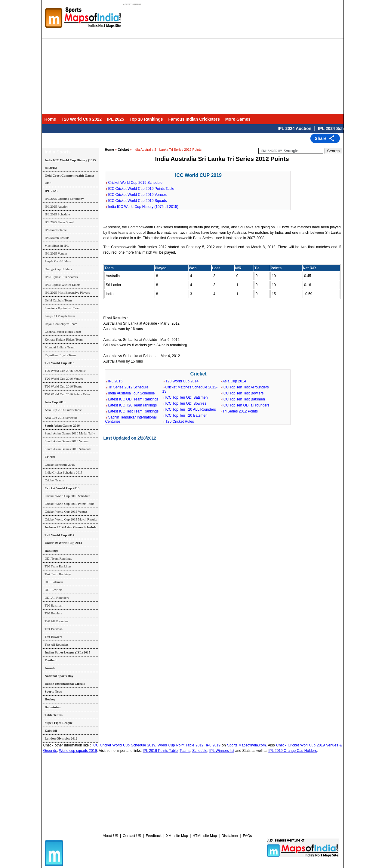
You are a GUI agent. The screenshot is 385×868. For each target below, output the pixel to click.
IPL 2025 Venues (56, 253)
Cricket (123, 150)
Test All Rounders (57, 644)
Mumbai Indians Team (60, 347)
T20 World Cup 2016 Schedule (65, 371)
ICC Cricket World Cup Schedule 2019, (124, 745)
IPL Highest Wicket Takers (63, 285)
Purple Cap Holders (58, 261)
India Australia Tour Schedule (132, 393)
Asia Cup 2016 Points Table (63, 410)
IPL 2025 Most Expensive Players (67, 292)
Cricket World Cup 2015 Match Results (71, 519)
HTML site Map (205, 836)
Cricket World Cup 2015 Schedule (68, 496)
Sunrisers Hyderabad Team (63, 308)
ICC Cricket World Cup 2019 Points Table (141, 189)
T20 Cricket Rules (180, 422)
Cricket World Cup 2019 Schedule (136, 183)
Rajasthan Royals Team (60, 355)
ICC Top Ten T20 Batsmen (186, 415)
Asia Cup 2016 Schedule (61, 418)
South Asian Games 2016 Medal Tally (70, 433)
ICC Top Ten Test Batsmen (244, 399)
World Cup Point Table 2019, (181, 745)
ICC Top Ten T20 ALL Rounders (191, 409)
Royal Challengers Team (61, 324)
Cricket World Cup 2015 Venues (66, 511)
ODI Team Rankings (59, 558)
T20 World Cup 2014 (182, 381)
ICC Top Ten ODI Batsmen (187, 397)
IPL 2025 (116, 119)
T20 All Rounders (57, 621)
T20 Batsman (54, 605)
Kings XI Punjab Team (60, 316)
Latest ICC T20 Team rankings (133, 405)
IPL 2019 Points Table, (161, 751)
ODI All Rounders (57, 598)
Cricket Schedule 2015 (60, 465)
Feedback (154, 836)
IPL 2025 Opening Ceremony (64, 199)
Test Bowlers (54, 637)
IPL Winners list (222, 751)
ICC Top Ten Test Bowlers (243, 393)
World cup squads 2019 (78, 751)
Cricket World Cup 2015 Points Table (70, 504)
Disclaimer (230, 836)
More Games (238, 119)
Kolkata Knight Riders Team (64, 339)
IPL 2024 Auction (299, 128)
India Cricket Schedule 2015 (64, 472)
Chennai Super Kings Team (63, 332)
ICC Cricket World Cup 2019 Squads (138, 201)
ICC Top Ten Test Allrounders (246, 387)
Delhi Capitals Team (58, 300)
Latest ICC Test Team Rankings (134, 411)
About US (111, 836)
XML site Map (177, 836)
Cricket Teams (54, 480)
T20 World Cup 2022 (82, 119)
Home (50, 119)
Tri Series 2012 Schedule (128, 387)
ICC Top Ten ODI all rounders (246, 405)
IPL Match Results (57, 238)
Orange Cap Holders (58, 269)
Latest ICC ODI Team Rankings (133, 399)
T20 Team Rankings (58, 566)
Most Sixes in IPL (57, 246)
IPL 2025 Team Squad (60, 222)
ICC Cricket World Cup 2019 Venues (138, 195)
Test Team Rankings (58, 574)
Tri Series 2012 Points (240, 411)
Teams (185, 751)
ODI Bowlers (54, 590)
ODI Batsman (54, 582)
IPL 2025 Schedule (57, 214)
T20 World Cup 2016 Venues (64, 378)
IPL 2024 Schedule (341, 128)
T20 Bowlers (53, 613)
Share (321, 138)
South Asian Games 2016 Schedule (68, 449)
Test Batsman (54, 629)
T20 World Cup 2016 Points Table (67, 394)
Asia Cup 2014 (234, 381)
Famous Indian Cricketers (194, 119)
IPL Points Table (56, 230)
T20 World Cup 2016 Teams (63, 386)
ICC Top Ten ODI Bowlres (186, 403)
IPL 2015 (115, 381)
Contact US (132, 836)
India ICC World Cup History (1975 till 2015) (143, 207)
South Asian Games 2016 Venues (67, 441)
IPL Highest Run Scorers (61, 277)
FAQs (248, 836)
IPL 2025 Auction (57, 206)
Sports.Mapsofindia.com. (247, 745)
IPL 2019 (213, 745)
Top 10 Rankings (146, 119)
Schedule (200, 751)
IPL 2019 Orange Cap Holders (293, 751)
